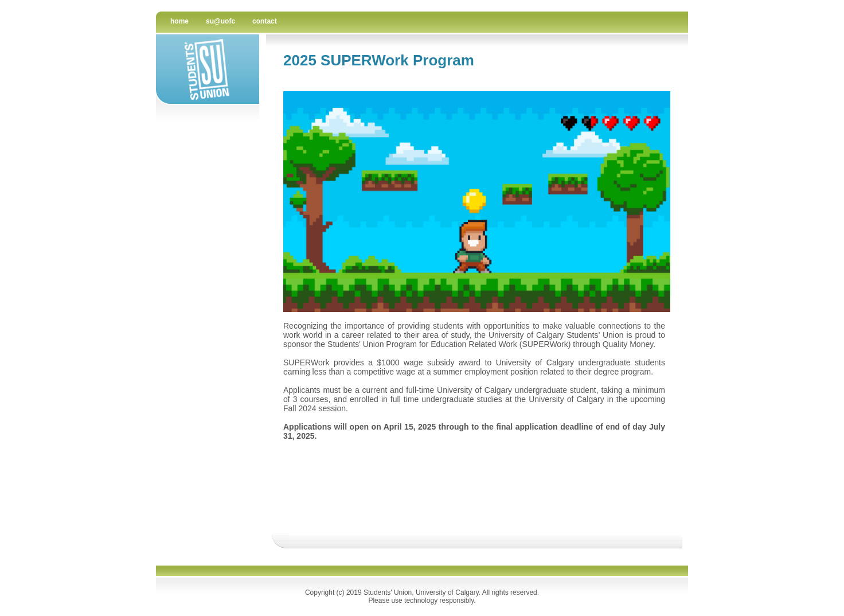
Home (179, 21)
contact (265, 21)
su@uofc (220, 21)
